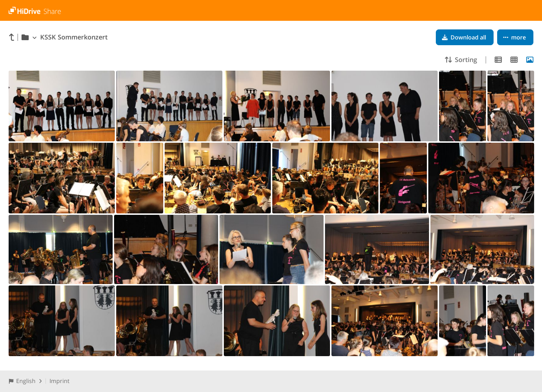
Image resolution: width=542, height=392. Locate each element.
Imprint (60, 381)
